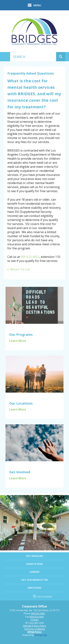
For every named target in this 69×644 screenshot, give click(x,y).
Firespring (41, 635)
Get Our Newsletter (35, 580)
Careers (34, 572)
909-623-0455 (37, 617)
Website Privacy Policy (34, 626)
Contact (35, 620)
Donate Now (34, 564)
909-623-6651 (30, 257)
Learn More (18, 341)
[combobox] (33, 57)
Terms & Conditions (34, 629)
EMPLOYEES (35, 588)
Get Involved (35, 556)
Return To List (20, 269)
